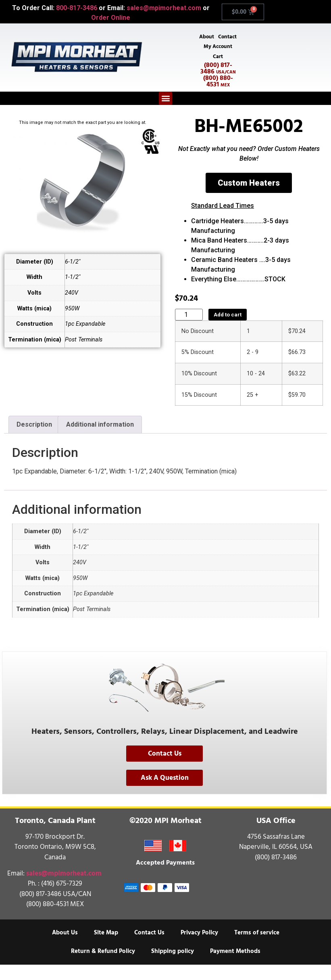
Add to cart (228, 330)
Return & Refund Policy (103, 966)
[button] (165, 113)
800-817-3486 (77, 8)
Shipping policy (173, 966)
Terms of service (257, 948)
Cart (218, 71)
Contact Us (149, 948)
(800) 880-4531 (218, 96)
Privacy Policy (199, 948)
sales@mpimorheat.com (164, 8)
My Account (218, 60)
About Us (65, 948)
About (218, 37)
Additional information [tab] (100, 440)
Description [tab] (34, 440)
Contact (218, 48)
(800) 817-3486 (218, 83)
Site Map (106, 948)
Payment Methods (235, 966)
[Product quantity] (189, 330)
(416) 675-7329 (62, 899)
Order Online (111, 18)
